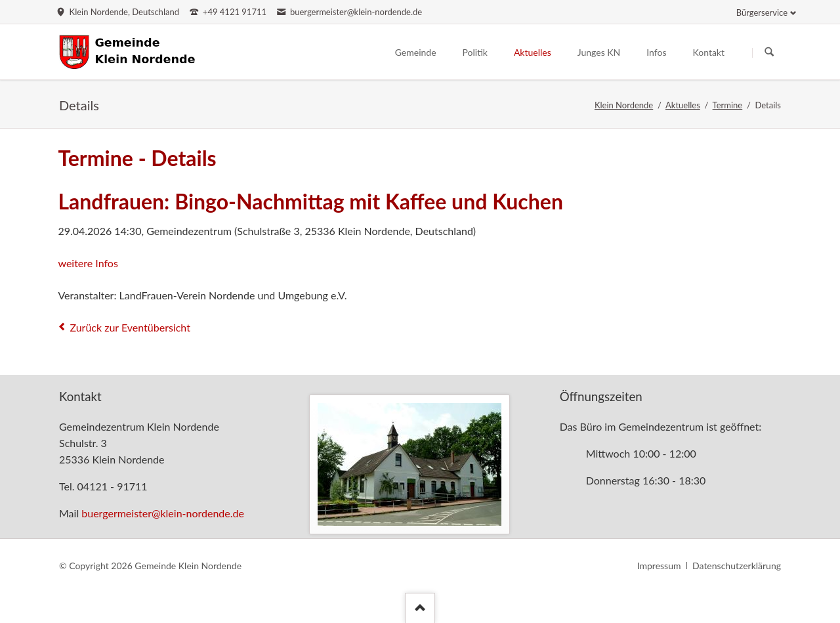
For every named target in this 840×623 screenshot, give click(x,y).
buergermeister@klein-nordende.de (163, 513)
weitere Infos (88, 263)
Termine (728, 105)
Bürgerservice (762, 12)
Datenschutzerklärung (737, 566)
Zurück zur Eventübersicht (130, 327)
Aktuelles (683, 105)
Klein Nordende (624, 105)
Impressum (659, 566)
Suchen (769, 53)
